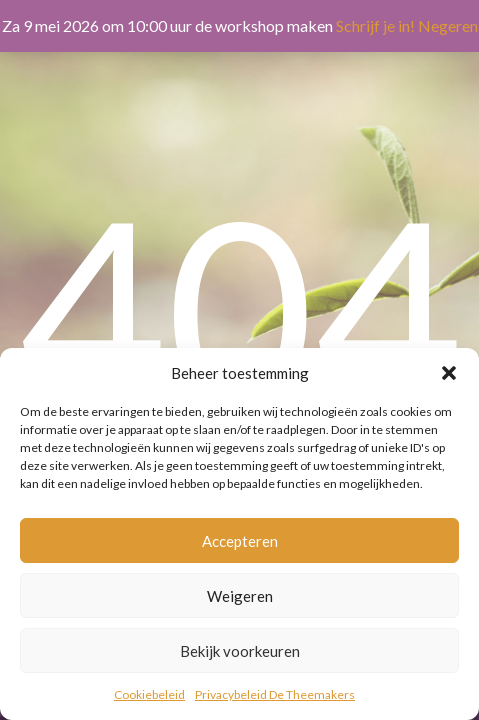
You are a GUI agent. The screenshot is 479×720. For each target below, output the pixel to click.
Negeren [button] (448, 25)
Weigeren (240, 596)
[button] (449, 373)
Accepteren (240, 541)
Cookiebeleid (149, 694)
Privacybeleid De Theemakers (275, 694)
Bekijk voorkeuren (240, 651)
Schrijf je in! (375, 25)
